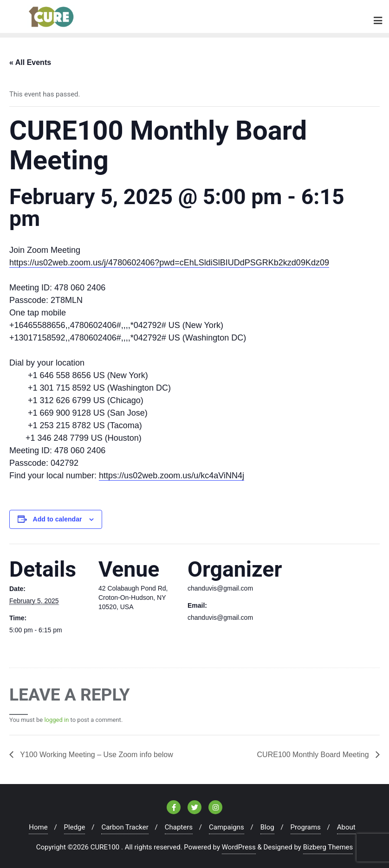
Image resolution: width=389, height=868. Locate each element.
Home (38, 827)
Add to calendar (58, 519)
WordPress (239, 847)
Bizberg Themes (328, 847)
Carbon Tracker (125, 827)
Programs (306, 827)
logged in (56, 720)
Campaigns (227, 827)
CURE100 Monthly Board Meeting (314, 755)
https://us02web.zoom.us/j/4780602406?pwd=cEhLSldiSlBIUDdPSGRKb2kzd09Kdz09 (169, 263)
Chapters (179, 827)
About (346, 827)
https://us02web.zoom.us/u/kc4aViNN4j (172, 476)
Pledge (75, 827)
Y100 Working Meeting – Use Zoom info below (96, 755)
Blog (267, 827)
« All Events (30, 62)
